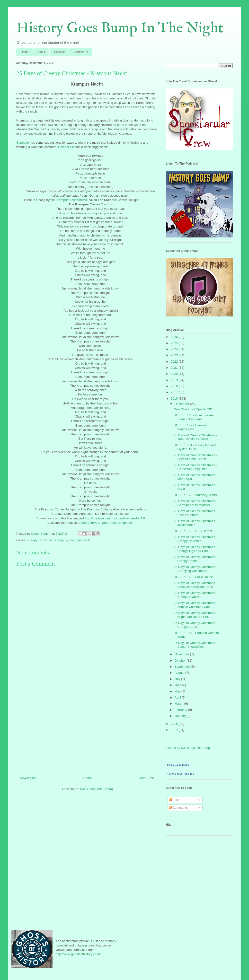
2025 (175, 343)
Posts (175, 800)
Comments (178, 808)
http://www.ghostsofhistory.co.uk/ (79, 954)
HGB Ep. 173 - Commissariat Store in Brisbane (194, 417)
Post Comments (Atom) (96, 789)
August (180, 673)
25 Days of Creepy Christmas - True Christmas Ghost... (195, 437)
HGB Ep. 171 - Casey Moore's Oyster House (195, 447)
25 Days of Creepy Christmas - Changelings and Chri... (195, 549)
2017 (175, 392)
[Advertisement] (87, 725)
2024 (175, 349)
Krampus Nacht (80, 540)
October (181, 661)
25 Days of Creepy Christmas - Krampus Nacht (195, 595)
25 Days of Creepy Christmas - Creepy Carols (195, 625)
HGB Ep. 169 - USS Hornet (193, 531)
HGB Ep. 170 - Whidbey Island (195, 495)
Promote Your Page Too (180, 774)
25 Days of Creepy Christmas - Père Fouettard (195, 513)
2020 (175, 374)
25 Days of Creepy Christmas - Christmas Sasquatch (195, 467)
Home (25, 52)
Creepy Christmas (40, 540)
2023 (175, 355)
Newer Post (28, 778)
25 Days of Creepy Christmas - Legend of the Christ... (195, 457)
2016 (175, 398)
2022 (175, 362)
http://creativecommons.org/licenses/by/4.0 (115, 518)
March (179, 704)
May (178, 691)
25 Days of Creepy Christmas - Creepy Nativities (195, 539)
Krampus (61, 540)
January (181, 716)
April (178, 697)
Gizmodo (23, 143)
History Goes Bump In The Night (120, 28)
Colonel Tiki (66, 147)
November (182, 654)
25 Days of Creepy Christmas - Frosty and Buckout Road (195, 585)
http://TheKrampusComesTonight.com (108, 523)
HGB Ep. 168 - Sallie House (193, 577)
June (178, 685)
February (181, 710)
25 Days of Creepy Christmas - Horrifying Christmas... (195, 569)
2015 (175, 724)
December (182, 404)
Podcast (59, 52)
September (183, 667)
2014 (175, 730)
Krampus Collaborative (72, 200)
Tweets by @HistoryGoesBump (188, 748)
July (178, 679)
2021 (175, 368)
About (41, 52)
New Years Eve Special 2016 (194, 409)
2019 (175, 380)
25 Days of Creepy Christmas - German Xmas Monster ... (195, 503)
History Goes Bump (177, 765)
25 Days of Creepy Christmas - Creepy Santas (195, 559)
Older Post (146, 778)
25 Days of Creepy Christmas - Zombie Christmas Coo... (195, 605)
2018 (175, 386)
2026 (175, 337)
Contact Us (81, 52)
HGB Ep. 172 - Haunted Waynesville (190, 427)
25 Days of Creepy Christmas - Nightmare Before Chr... (195, 615)
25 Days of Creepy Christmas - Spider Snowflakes (195, 645)
